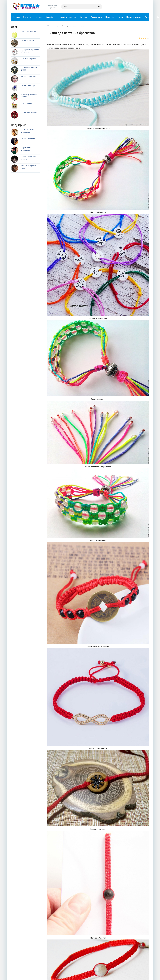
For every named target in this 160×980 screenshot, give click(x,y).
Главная (16, 17)
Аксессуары (96, 17)
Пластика (110, 17)
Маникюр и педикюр (67, 17)
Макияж (38, 17)
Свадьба (49, 17)
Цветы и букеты (134, 17)
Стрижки (27, 17)
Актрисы (149, 17)
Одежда (84, 17)
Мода (120, 17)
